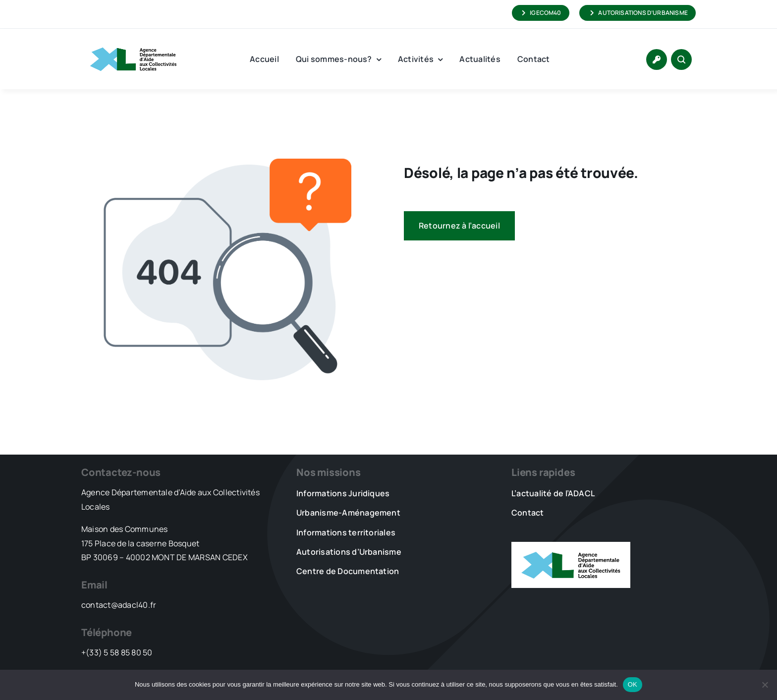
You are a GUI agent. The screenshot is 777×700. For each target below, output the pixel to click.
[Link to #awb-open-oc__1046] (681, 59)
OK (633, 684)
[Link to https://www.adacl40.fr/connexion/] (657, 59)
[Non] (765, 685)
